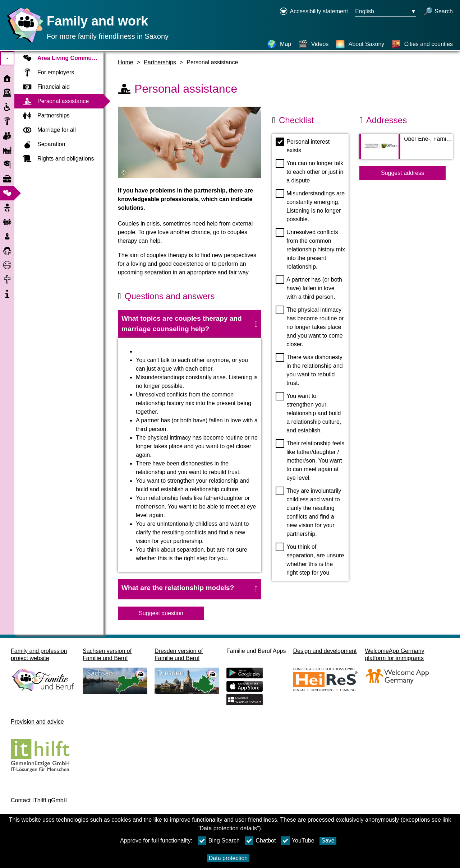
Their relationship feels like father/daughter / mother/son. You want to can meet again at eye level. (310, 460)
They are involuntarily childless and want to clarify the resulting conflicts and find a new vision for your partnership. (308, 512)
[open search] (438, 12)
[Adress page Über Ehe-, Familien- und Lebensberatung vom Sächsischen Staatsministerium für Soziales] (406, 150)
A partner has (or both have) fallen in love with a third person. (309, 288)
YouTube (298, 841)
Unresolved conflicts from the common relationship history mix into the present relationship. (310, 249)
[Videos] (314, 44)
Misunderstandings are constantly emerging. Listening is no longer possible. (310, 206)
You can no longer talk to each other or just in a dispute (309, 171)
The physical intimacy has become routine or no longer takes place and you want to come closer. (310, 326)
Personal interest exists (303, 145)
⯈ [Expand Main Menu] (7, 58)
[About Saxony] (360, 44)
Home (126, 62)
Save (328, 841)
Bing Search (219, 841)
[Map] (279, 44)
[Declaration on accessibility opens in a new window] (314, 12)
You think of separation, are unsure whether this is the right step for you (310, 559)
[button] (190, 324)
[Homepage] (23, 42)
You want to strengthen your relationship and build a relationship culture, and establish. (308, 413)
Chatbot (260, 841)
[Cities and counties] (422, 44)
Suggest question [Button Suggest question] (161, 613)
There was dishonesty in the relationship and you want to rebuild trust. (309, 370)
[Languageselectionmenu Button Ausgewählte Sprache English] (386, 12)
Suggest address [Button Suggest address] (402, 173)
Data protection (228, 858)
